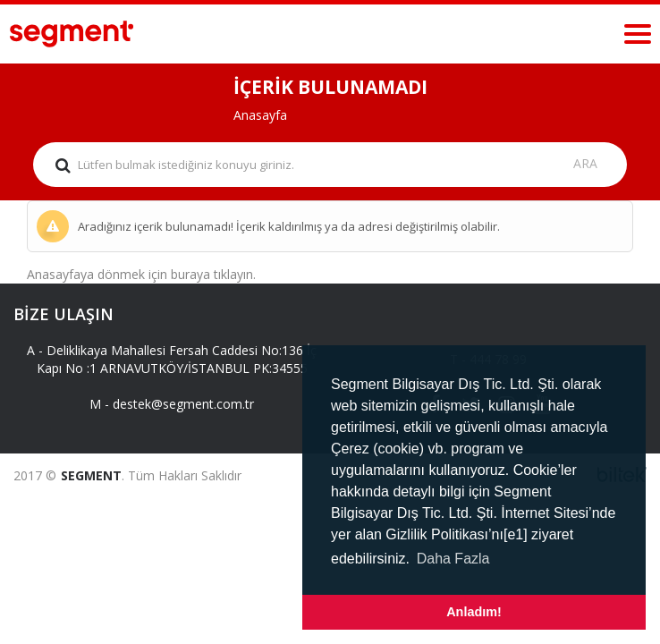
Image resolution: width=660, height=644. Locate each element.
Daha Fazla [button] (453, 559)
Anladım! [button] (474, 612)
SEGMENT (91, 475)
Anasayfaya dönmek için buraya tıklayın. (141, 274)
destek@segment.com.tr (183, 404)
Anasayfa (260, 115)
